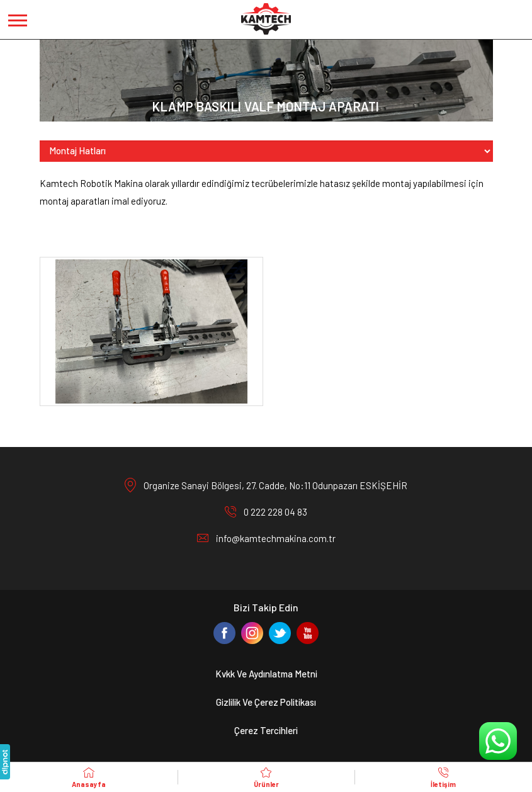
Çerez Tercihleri (266, 730)
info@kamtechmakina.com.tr (276, 538)
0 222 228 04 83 (275, 512)
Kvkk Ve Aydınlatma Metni (266, 674)
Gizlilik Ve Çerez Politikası (266, 702)
